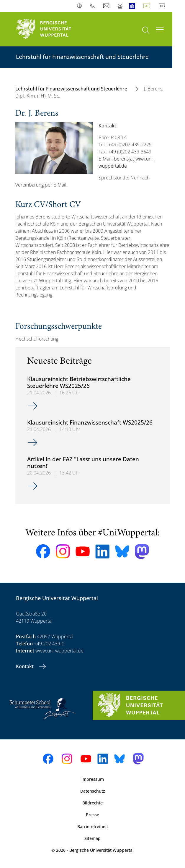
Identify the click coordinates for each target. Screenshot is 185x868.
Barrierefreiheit (93, 826)
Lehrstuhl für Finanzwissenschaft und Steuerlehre (72, 89)
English (163, 6)
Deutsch (148, 6)
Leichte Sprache (134, 6)
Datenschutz (93, 791)
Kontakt (25, 666)
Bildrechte (92, 803)
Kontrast (81, 6)
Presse (92, 815)
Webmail (107, 6)
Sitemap (92, 838)
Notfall (120, 6)
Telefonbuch (94, 6)
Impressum (93, 779)
